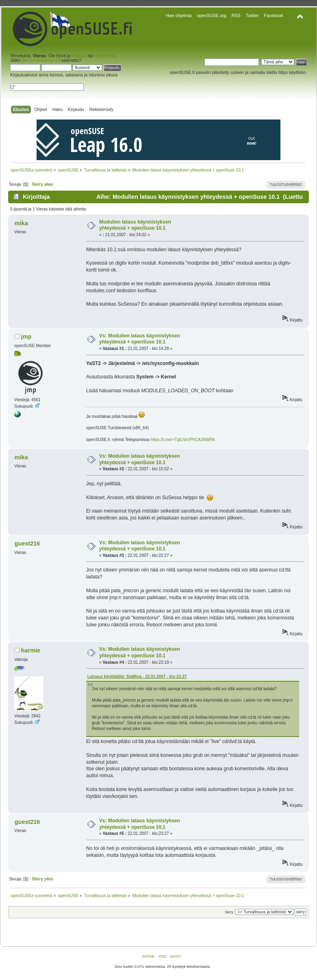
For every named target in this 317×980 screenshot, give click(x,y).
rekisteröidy (105, 56)
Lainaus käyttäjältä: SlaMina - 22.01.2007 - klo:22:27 (137, 677)
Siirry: (229, 912)
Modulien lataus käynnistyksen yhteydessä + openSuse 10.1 (135, 225)
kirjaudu (79, 56)
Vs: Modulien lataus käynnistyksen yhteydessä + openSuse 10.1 (140, 339)
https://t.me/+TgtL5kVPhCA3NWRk (183, 440)
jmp (26, 337)
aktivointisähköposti (41, 60)
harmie (31, 650)
